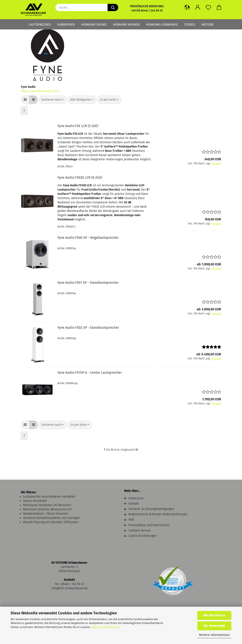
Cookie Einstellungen (143, 536)
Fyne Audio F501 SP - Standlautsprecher (88, 283)
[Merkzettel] (208, 7)
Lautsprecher (40, 25)
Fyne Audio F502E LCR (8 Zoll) (80, 177)
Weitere (208, 25)
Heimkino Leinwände (162, 25)
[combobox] (53, 100)
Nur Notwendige (214, 626)
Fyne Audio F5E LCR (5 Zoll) (78, 126)
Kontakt (134, 504)
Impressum (136, 498)
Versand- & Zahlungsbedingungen (151, 509)
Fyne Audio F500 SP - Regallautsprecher (88, 238)
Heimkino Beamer (126, 25)
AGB (131, 520)
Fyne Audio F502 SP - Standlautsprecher (88, 328)
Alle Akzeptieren (214, 615)
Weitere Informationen (214, 635)
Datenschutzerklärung (105, 627)
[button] (187, 7)
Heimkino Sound (94, 25)
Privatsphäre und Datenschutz (149, 525)
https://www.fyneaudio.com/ (40, 91)
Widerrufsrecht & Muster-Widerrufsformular (158, 514)
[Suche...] (113, 7)
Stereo (190, 25)
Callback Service (140, 530)
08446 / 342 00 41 (72, 584)
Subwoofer (66, 25)
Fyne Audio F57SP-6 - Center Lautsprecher (90, 373)
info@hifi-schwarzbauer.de (69, 588)
